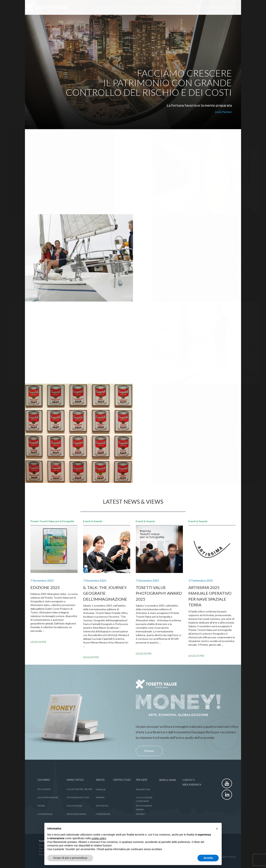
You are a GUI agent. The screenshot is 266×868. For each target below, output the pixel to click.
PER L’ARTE (180, 7)
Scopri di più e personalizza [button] (70, 858)
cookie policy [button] (99, 838)
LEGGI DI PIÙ (38, 642)
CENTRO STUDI (160, 7)
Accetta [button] (208, 858)
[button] (217, 829)
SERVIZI (142, 7)
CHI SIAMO (100, 7)
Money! (149, 751)
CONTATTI (189, 780)
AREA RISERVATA (192, 785)
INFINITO (196, 7)
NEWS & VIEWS (214, 7)
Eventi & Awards (93, 521)
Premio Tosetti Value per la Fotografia (52, 521)
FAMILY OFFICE (122, 7)
